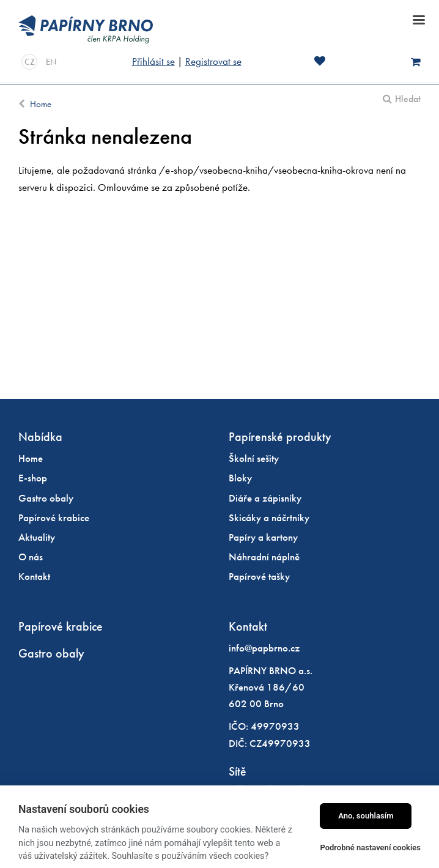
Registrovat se (213, 61)
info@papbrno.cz (264, 648)
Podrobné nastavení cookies (370, 848)
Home (41, 104)
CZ (30, 62)
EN (51, 62)
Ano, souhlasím (366, 816)
